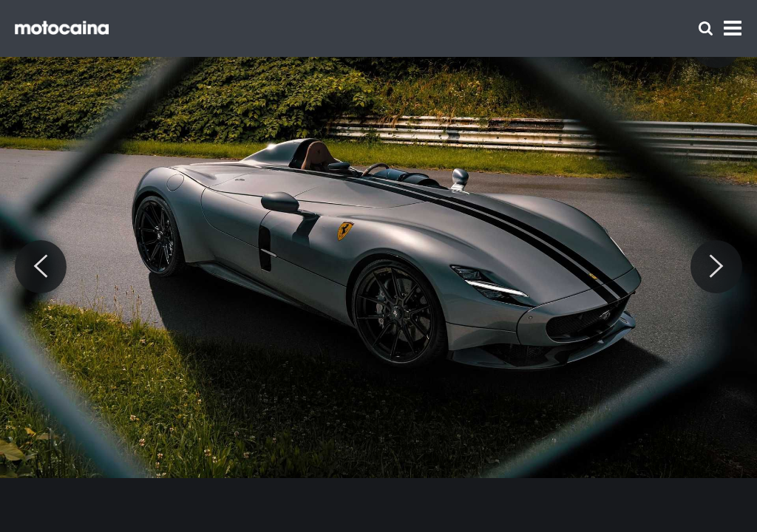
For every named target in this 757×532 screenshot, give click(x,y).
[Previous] (41, 267)
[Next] (716, 267)
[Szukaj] (706, 28)
